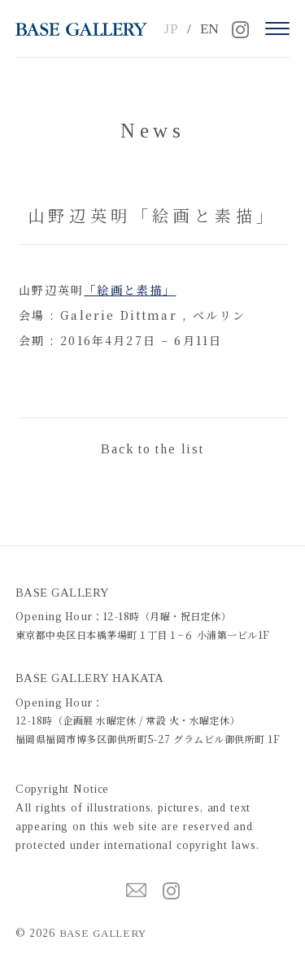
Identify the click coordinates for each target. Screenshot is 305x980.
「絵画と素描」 (130, 290)
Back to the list (152, 449)
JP (171, 29)
